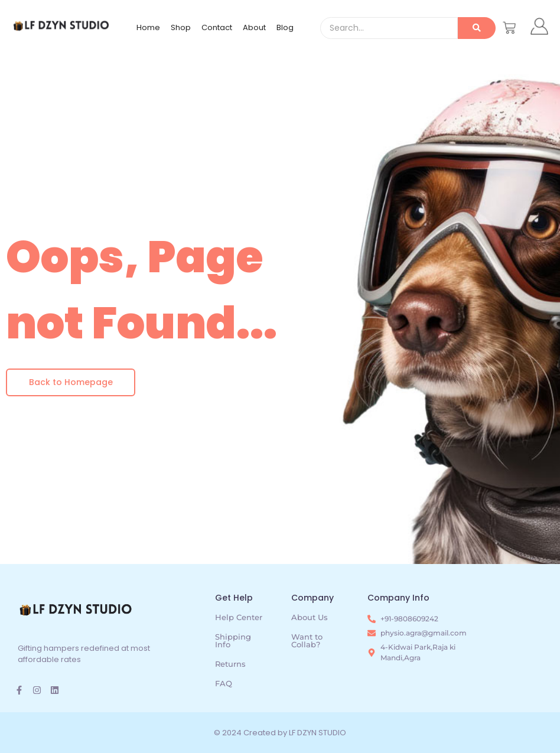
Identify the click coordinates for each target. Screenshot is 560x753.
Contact (217, 27)
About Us (310, 617)
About (254, 27)
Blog (285, 27)
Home (148, 27)
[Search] (389, 28)
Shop (181, 27)
